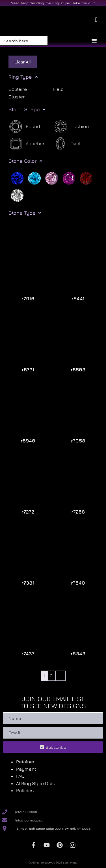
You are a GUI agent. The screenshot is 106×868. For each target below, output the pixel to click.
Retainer (25, 762)
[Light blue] (34, 178)
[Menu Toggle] (94, 41)
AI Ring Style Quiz (35, 783)
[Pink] (52, 178)
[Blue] (17, 178)
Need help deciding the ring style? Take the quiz (53, 3)
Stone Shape (27, 109)
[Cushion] (71, 126)
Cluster (17, 97)
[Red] (86, 178)
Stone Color (25, 161)
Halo (58, 89)
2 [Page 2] (51, 675)
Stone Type (25, 213)
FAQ (20, 776)
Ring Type (23, 77)
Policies (25, 790)
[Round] (24, 126)
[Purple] (69, 178)
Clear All (23, 62)
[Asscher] (26, 144)
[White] (17, 195)
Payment (26, 769)
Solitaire (18, 89)
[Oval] (67, 144)
